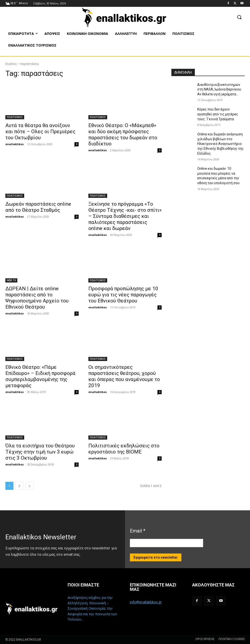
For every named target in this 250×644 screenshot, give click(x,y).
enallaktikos (15, 144)
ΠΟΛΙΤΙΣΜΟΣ (15, 117)
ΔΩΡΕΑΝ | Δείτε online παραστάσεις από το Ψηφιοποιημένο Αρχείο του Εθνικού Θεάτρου (37, 298)
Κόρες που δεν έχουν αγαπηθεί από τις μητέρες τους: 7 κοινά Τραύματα (218, 114)
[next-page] (30, 486)
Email (138, 531)
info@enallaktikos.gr (146, 602)
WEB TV (11, 280)
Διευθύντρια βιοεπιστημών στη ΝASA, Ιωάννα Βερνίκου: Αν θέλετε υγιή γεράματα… (219, 89)
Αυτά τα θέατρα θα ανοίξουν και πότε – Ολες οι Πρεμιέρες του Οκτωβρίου (40, 131)
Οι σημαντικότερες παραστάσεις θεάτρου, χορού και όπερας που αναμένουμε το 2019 (124, 376)
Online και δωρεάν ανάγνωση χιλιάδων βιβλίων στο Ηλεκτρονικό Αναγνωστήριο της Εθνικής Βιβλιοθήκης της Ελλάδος (220, 144)
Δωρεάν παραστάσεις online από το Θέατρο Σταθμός (38, 207)
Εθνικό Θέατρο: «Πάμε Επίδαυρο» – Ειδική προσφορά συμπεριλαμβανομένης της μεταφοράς (40, 376)
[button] (239, 17)
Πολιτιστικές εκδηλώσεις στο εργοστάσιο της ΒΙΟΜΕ (124, 449)
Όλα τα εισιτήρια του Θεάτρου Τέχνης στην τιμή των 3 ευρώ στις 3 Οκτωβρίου (40, 452)
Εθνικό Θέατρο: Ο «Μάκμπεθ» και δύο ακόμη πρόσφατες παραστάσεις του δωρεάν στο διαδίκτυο (123, 135)
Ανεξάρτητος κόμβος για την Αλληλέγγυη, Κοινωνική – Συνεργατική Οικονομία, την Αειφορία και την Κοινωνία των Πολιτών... (92, 609)
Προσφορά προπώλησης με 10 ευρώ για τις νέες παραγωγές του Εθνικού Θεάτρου (123, 295)
